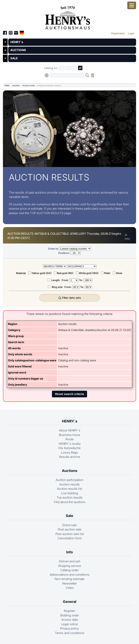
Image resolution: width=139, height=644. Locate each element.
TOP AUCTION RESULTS (47, 213)
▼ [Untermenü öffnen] (5, 42)
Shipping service (70, 566)
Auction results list (69, 489)
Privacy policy (69, 628)
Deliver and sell (70, 561)
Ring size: (58, 287)
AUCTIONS (18, 50)
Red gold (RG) (65, 273)
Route (70, 439)
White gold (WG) (89, 273)
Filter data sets (70, 298)
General (70, 602)
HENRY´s (17, 42)
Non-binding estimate (69, 579)
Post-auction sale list (70, 534)
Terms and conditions (70, 633)
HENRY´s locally (70, 444)
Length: (56, 280)
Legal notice (70, 624)
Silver (119, 273)
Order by (53, 249)
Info (69, 552)
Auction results (29, 86)
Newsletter (70, 583)
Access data (69, 620)
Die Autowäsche (69, 448)
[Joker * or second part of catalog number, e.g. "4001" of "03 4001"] (71, 68)
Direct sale (69, 525)
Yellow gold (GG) (41, 273)
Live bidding (69, 493)
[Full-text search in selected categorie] (67, 75)
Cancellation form (70, 538)
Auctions (16, 86)
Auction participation (69, 480)
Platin (107, 273)
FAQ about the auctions (70, 502)
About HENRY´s (70, 430)
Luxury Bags (69, 452)
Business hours (70, 435)
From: (65, 280)
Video (70, 588)
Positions (64, 253)
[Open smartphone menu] (132, 5)
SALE (14, 58)
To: (81, 280)
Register (69, 611)
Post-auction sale (70, 529)
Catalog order (69, 570)
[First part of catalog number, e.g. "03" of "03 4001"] (61, 68)
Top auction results (70, 497)
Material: (21, 273)
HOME (7, 86)
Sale (69, 516)
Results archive (70, 457)
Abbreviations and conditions (70, 575)
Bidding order (70, 615)
